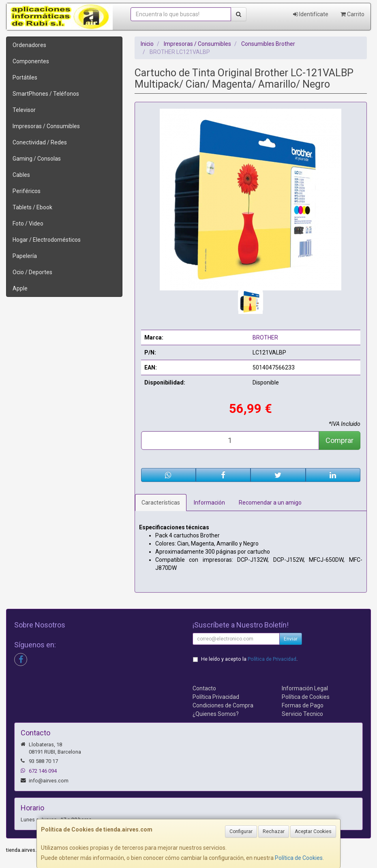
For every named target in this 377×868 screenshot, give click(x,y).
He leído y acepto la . (249, 659)
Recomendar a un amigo (270, 503)
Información (209, 503)
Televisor (24, 110)
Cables (21, 175)
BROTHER (265, 337)
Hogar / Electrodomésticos (47, 240)
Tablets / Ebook (32, 207)
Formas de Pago (303, 705)
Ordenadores (29, 45)
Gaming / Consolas (37, 159)
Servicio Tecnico (302, 714)
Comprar (340, 440)
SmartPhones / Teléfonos (46, 94)
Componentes (31, 61)
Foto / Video (28, 223)
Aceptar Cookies (313, 831)
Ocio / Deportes (32, 272)
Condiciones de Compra (223, 705)
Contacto (204, 688)
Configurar (241, 831)
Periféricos (27, 191)
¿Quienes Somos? (216, 714)
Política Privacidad (216, 697)
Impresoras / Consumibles (46, 126)
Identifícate (311, 14)
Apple (20, 288)
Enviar (291, 639)
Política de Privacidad (272, 659)
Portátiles (25, 77)
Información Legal (305, 688)
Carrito (352, 14)
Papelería (25, 256)
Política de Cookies (299, 858)
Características (161, 503)
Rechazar (274, 831)
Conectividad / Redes (40, 142)
